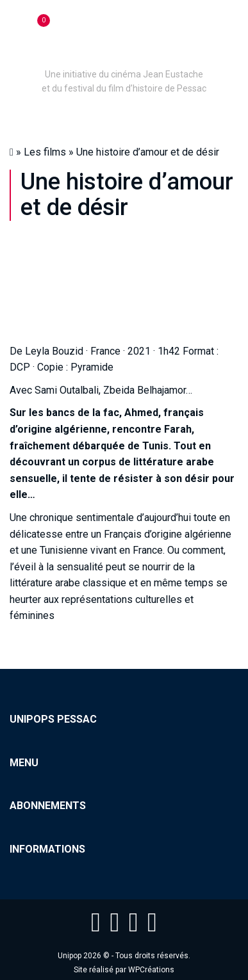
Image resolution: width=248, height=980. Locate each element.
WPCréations (151, 970)
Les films (45, 152)
